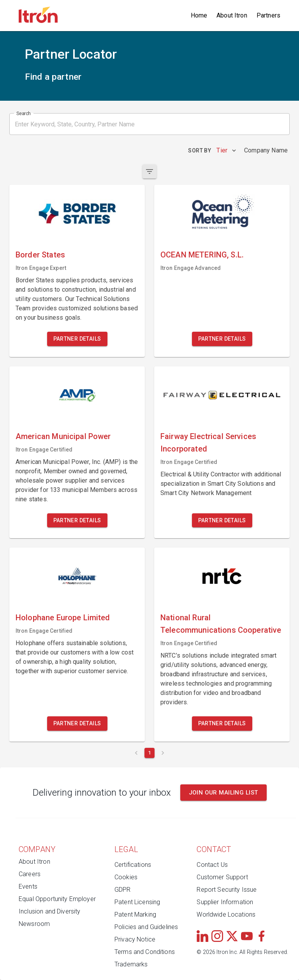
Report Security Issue (227, 890)
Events (28, 886)
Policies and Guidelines (146, 927)
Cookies (126, 877)
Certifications (133, 865)
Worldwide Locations (226, 914)
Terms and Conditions (145, 952)
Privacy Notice (135, 939)
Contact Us (212, 865)
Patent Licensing (137, 902)
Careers (30, 874)
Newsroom (34, 924)
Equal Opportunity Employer (57, 899)
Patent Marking (135, 914)
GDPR (123, 890)
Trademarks (131, 964)
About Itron (232, 15)
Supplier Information (225, 902)
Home (199, 15)
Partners (268, 15)
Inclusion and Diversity (49, 911)
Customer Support (222, 877)
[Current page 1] (149, 753)
